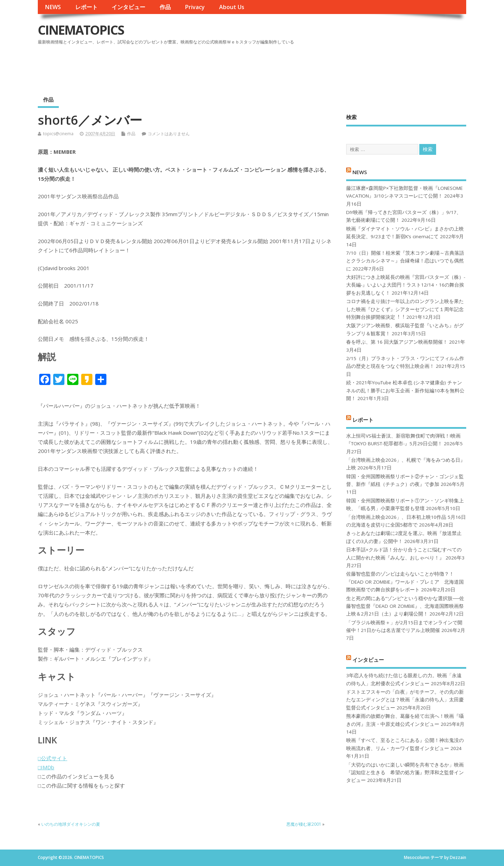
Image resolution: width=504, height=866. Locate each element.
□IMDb (46, 767)
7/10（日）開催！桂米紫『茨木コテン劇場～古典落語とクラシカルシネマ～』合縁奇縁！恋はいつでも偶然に (405, 261)
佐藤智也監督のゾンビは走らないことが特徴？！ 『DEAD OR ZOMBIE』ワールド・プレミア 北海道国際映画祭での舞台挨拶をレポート (405, 582)
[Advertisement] (333, 66)
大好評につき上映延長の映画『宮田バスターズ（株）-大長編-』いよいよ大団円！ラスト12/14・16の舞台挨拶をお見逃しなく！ (406, 285)
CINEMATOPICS (81, 30)
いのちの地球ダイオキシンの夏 (71, 824)
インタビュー (128, 7)
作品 (165, 7)
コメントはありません (169, 134)
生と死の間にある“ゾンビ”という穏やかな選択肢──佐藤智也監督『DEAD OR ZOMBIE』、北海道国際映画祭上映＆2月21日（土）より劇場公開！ (405, 606)
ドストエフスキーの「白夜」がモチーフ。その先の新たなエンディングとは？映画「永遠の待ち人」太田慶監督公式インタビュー (405, 700)
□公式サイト (52, 758)
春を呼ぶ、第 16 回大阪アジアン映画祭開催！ (397, 342)
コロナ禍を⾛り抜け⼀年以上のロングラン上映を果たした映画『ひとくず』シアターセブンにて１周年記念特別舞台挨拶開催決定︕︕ (405, 309)
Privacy (195, 7)
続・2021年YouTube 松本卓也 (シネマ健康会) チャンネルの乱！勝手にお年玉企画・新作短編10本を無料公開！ (405, 390)
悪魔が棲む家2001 (304, 824)
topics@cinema (58, 134)
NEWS (53, 7)
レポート (86, 7)
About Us (232, 7)
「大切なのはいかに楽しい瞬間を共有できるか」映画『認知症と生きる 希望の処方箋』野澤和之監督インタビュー (405, 773)
